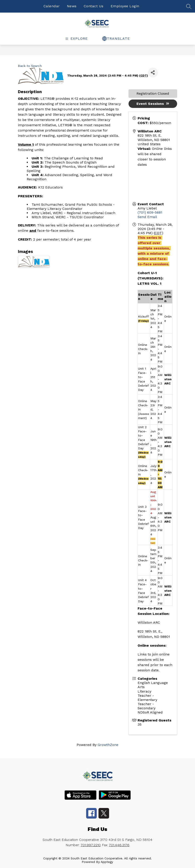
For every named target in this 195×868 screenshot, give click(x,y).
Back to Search (30, 66)
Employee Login (125, 6)
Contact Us (94, 6)
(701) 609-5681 (150, 212)
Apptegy (107, 862)
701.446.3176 (119, 845)
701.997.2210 (91, 845)
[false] (189, 8)
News (72, 6)
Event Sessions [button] (153, 104)
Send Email (147, 217)
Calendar (52, 6)
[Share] (153, 72)
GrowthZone (108, 745)
